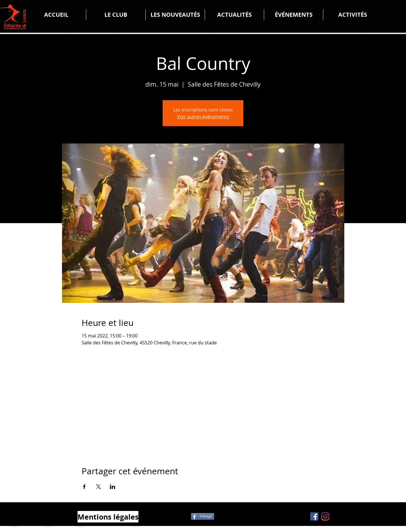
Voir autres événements (203, 117)
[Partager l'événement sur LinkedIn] (113, 487)
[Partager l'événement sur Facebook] (84, 487)
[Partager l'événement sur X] (98, 487)
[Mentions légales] (108, 517)
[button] (116, 15)
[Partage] (203, 516)
